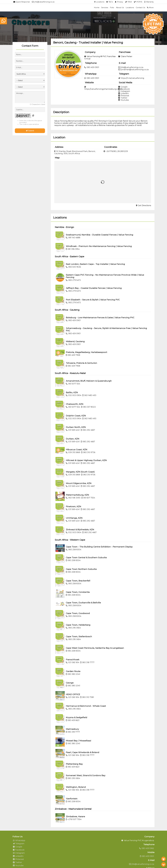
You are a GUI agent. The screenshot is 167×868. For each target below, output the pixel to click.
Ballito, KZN (72, 392)
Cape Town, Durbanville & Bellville (83, 603)
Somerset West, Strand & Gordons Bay (86, 775)
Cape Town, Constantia (78, 592)
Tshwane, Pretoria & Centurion (81, 363)
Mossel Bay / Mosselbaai (78, 741)
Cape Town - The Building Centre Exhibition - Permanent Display (99, 547)
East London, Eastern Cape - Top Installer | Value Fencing (95, 264)
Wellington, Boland (76, 787)
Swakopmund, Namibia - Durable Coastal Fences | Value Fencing (100, 235)
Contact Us (140, 8)
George (70, 683)
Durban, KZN (73, 439)
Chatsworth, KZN (75, 404)
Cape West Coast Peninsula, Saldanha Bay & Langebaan (95, 648)
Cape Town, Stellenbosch (79, 636)
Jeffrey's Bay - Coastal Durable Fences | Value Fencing (94, 288)
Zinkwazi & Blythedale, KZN (80, 530)
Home (97, 8)
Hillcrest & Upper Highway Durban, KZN (86, 460)
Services (105, 8)
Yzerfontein (72, 799)
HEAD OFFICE (73, 694)
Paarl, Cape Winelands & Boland (83, 752)
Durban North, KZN (76, 427)
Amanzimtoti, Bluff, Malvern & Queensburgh (89, 381)
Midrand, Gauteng (75, 341)
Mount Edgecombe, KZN (79, 483)
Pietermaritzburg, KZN (77, 495)
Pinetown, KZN (73, 506)
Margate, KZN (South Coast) (80, 472)
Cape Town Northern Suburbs (81, 569)
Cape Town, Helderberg (78, 625)
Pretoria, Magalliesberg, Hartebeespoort (87, 352)
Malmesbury (72, 729)
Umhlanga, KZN (74, 518)
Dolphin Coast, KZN (76, 416)
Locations (130, 8)
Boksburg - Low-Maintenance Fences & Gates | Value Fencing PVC (100, 317)
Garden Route (73, 671)
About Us (120, 8)
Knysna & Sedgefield (76, 717)
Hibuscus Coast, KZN (77, 449)
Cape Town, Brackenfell (78, 581)
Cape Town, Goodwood (78, 613)
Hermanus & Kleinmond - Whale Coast (86, 706)
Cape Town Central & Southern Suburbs (86, 557)
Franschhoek (73, 660)
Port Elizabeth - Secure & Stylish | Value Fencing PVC (93, 300)
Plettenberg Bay (74, 764)
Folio (112, 8)
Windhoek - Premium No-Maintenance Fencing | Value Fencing (99, 246)
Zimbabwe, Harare (75, 816)
